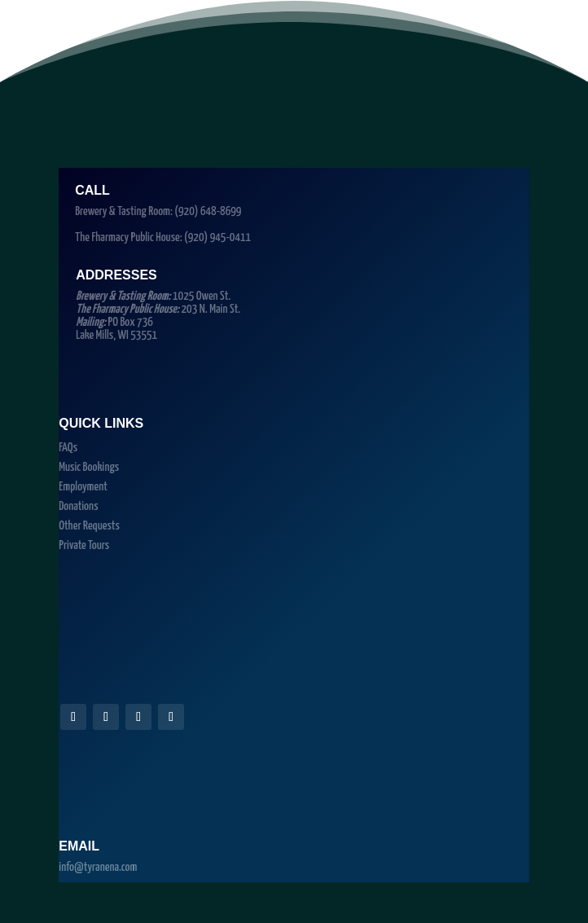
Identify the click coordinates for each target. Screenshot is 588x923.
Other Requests (89, 526)
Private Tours (84, 545)
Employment (83, 487)
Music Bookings (89, 467)
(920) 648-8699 (208, 211)
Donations (78, 506)
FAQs (68, 448)
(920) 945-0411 (217, 237)
